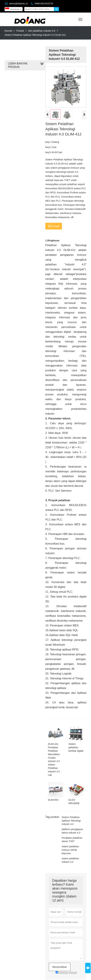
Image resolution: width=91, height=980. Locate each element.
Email (53, 226)
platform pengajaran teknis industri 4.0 (72, 822)
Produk (20, 31)
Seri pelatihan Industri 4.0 (42, 31)
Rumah (8, 31)
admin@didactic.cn (18, 4)
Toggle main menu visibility (81, 18)
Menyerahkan (59, 958)
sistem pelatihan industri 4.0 (70, 852)
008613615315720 (44, 4)
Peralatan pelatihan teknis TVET (72, 831)
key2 (48, 148)
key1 (48, 142)
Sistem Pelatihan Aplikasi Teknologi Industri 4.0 (71, 812)
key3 (48, 153)
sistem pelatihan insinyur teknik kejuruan (70, 841)
